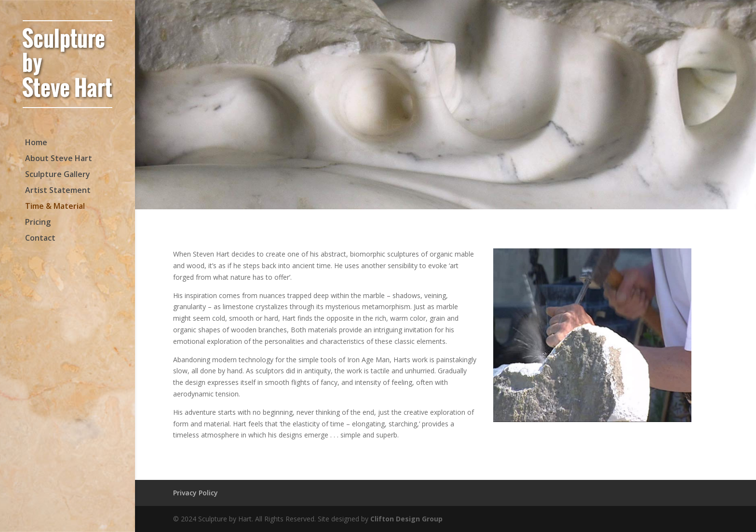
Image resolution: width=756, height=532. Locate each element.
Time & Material (55, 207)
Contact (40, 239)
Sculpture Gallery (58, 175)
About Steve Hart (59, 159)
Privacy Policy (196, 493)
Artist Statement (58, 191)
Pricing (38, 223)
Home (36, 143)
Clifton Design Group (406, 519)
